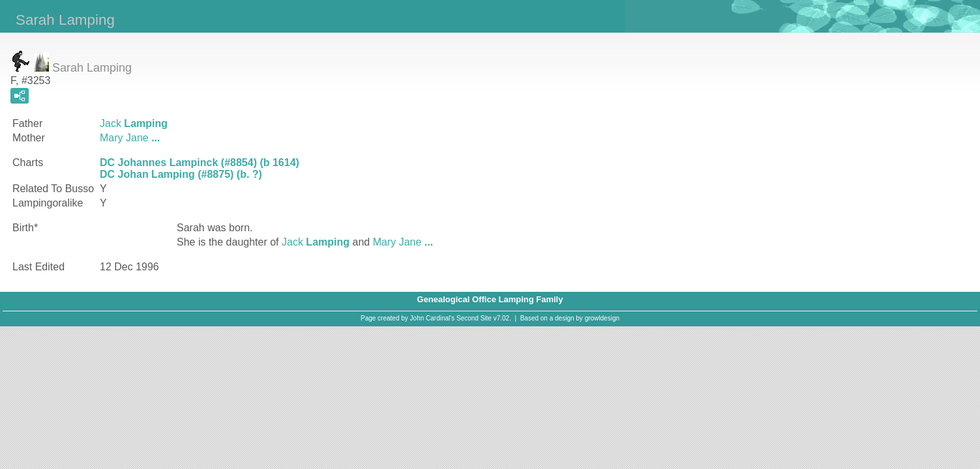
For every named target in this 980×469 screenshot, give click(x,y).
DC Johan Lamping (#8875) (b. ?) (181, 174)
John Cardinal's (433, 318)
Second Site (474, 318)
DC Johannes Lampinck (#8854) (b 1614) (200, 163)
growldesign (602, 318)
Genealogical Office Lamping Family (490, 299)
